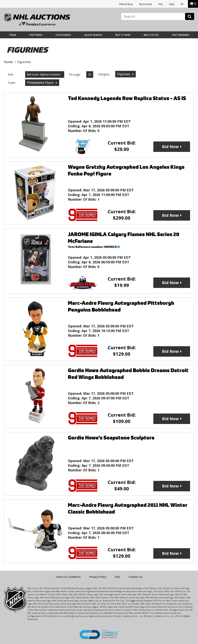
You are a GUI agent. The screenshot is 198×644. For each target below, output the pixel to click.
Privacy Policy (98, 577)
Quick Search (93, 35)
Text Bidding (180, 35)
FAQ (160, 4)
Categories (63, 35)
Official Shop (126, 4)
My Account (146, 4)
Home (8, 62)
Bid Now (170, 147)
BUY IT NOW (123, 35)
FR (182, 4)
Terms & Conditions (68, 577)
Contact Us (136, 577)
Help (172, 4)
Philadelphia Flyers (41, 83)
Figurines (124, 74)
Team (12, 35)
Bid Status (151, 35)
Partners (36, 35)
